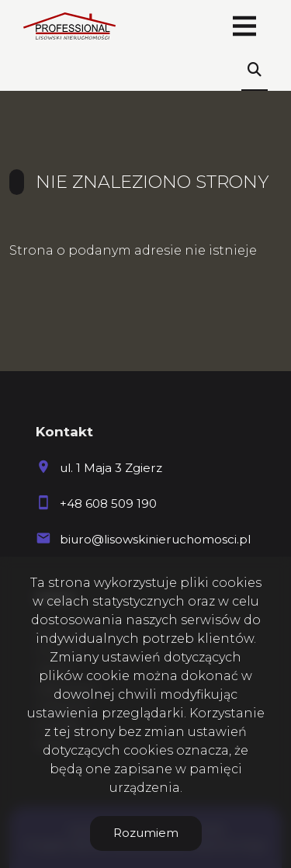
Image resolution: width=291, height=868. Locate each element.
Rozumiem (146, 833)
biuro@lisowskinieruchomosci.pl (155, 539)
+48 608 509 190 (108, 503)
